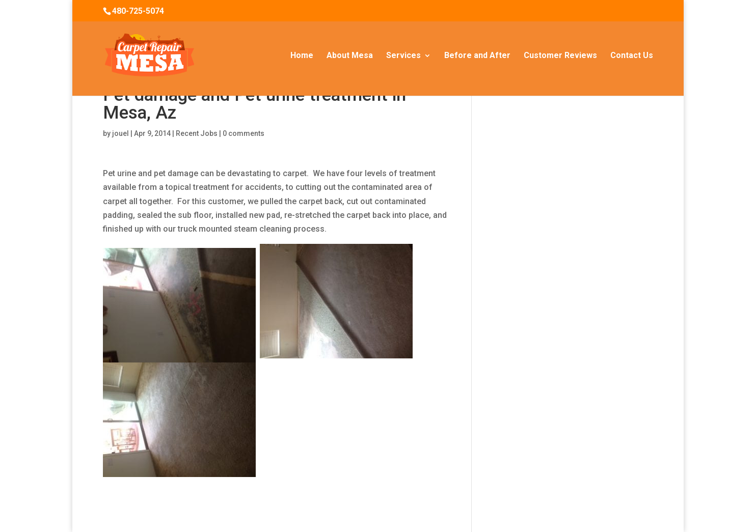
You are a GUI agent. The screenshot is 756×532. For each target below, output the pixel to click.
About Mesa (350, 56)
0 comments (244, 133)
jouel (120, 133)
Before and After (477, 56)
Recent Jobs (197, 133)
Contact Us (632, 56)
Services (403, 56)
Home (302, 56)
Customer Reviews (560, 56)
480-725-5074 (138, 11)
